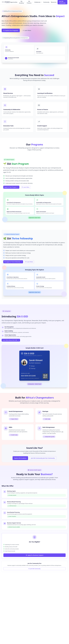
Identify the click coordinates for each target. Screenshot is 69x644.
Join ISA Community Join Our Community (43, 458)
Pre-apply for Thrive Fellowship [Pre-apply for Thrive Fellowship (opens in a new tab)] (13, 262)
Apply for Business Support (34, 555)
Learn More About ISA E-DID (11, 340)
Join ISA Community (62, 2)
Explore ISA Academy (20, 458)
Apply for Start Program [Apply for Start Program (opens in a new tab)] (11, 187)
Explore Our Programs (11, 30)
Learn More (27, 30)
